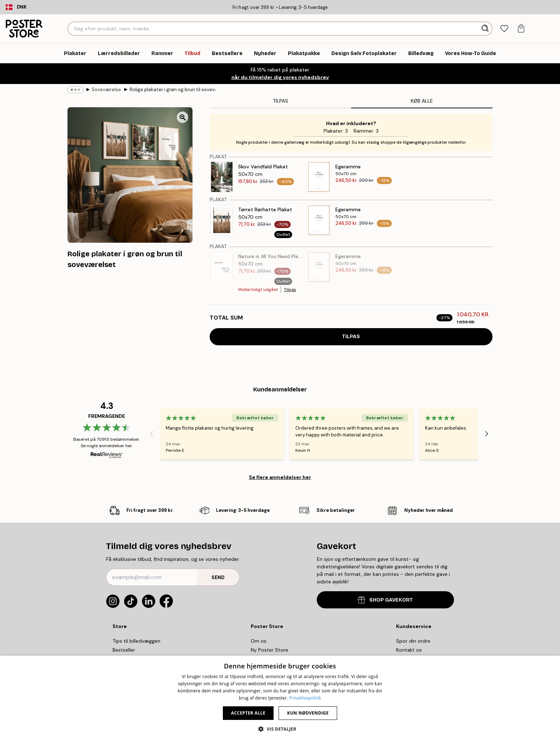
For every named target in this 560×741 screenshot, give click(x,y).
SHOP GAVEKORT (385, 600)
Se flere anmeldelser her (280, 477)
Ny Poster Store (269, 650)
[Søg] (486, 29)
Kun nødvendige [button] (308, 713)
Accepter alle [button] (248, 713)
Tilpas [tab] (281, 101)
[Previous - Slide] (151, 434)
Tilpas (290, 290)
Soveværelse (106, 90)
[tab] (504, 29)
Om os (259, 641)
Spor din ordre (413, 641)
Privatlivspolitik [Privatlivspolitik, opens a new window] (305, 698)
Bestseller (124, 650)
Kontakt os (409, 650)
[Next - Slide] (487, 434)
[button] (280, 729)
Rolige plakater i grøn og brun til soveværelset (172, 90)
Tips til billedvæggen (136, 641)
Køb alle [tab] (422, 101)
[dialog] (280, 698)
